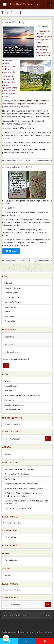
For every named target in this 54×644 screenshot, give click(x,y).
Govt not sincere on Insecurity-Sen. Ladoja (24, 488)
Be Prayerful (10, 479)
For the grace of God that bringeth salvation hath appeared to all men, (44, 37)
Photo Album (10, 537)
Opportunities (11, 307)
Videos (8, 575)
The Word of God (12, 410)
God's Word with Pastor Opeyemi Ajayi (22, 395)
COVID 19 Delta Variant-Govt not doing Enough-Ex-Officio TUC (27, 502)
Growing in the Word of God (17, 167)
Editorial (8, 283)
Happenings (10, 400)
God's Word (10, 316)
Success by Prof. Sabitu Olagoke (19, 469)
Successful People (13, 302)
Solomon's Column (13, 288)
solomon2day (10, 161)
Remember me (11, 352)
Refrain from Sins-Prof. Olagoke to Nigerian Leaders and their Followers (24, 494)
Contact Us (10, 321)
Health (7, 312)
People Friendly (11, 560)
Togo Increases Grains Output (18, 508)
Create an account (10, 359)
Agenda (8, 454)
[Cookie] (6, 638)
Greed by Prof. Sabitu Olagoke (18, 474)
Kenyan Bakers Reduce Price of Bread (21, 484)
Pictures (8, 391)
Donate (11, 251)
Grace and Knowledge (14, 22)
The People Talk (12, 297)
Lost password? (24, 359)
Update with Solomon (14, 405)
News (7, 381)
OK (6, 366)
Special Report (45, 161)
